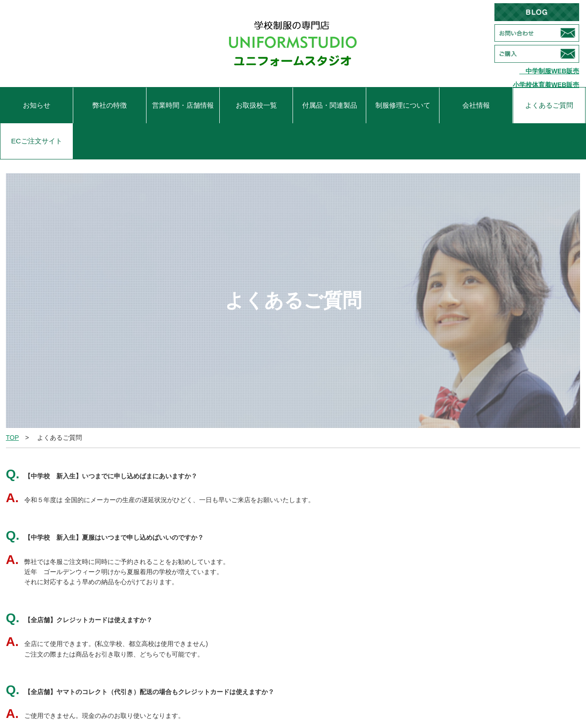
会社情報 (476, 105)
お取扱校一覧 (256, 105)
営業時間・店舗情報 (183, 105)
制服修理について (403, 105)
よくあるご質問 (549, 105)
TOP (12, 438)
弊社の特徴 (110, 105)
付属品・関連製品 (330, 105)
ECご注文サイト (36, 141)
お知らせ (37, 105)
